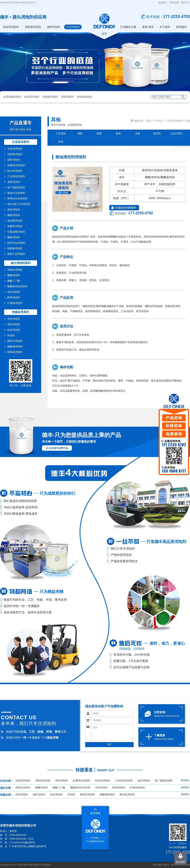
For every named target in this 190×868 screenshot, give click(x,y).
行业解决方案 (128, 27)
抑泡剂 (11, 335)
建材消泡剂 (14, 215)
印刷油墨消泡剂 (16, 232)
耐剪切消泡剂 (15, 341)
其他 (188, 121)
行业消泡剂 (73, 27)
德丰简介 (186, 3)
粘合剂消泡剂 (15, 171)
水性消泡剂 (14, 319)
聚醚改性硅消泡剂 (17, 286)
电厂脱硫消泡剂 (16, 187)
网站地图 (174, 3)
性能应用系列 (21, 312)
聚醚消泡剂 (14, 275)
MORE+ (185, 780)
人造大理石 (176, 133)
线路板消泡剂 (15, 248)
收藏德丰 (163, 3)
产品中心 (158, 121)
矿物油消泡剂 (15, 303)
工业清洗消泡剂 (16, 176)
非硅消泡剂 (14, 292)
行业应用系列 (21, 142)
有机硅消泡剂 (85, 97)
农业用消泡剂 (15, 221)
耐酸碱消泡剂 (15, 346)
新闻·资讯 (148, 27)
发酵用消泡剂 (15, 226)
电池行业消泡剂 (16, 193)
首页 (149, 121)
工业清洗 (61, 133)
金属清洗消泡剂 (16, 165)
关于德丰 (165, 27)
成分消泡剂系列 (21, 263)
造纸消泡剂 (14, 210)
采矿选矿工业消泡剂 (19, 204)
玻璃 (99, 133)
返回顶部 (180, 862)
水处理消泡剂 (11, 27)
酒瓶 (80, 133)
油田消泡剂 (14, 182)
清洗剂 (157, 133)
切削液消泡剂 (33, 27)
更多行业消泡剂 (16, 254)
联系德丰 (182, 27)
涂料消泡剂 (54, 27)
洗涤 (138, 133)
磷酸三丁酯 (14, 281)
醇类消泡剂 (14, 297)
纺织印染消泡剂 (16, 243)
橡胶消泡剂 (14, 237)
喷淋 (118, 133)
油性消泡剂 (14, 324)
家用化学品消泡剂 (17, 199)
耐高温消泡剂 (15, 352)
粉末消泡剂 (14, 330)
